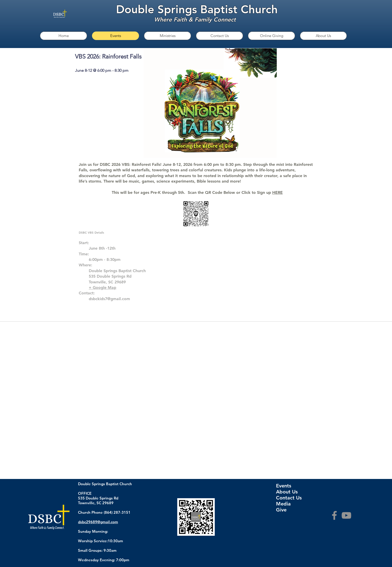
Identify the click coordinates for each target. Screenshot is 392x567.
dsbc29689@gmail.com (98, 522)
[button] (167, 36)
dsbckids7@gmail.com (109, 299)
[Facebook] (334, 515)
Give (281, 510)
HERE (277, 192)
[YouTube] (346, 515)
